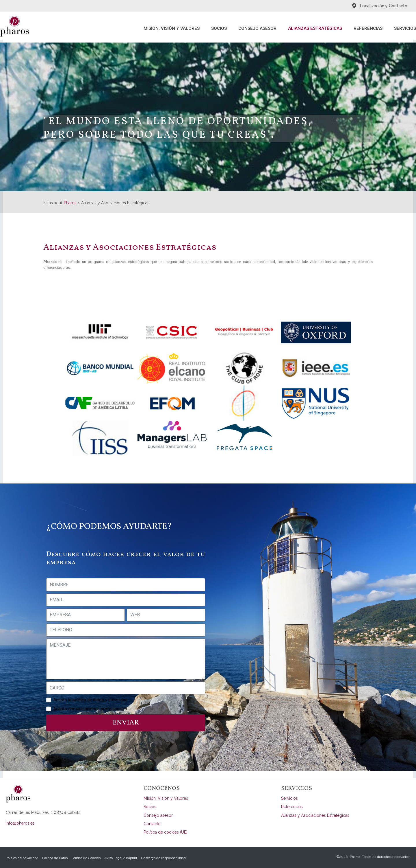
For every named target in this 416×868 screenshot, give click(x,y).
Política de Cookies (86, 858)
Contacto (152, 824)
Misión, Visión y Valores (172, 28)
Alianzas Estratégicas (315, 28)
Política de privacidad (22, 858)
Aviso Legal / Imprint (121, 858)
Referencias (368, 28)
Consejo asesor (257, 28)
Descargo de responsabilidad (163, 858)
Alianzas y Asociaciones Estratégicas (315, 815)
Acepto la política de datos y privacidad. (91, 700)
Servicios (405, 28)
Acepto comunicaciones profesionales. (91, 709)
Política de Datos (55, 858)
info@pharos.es (20, 823)
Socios (219, 28)
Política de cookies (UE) (166, 832)
